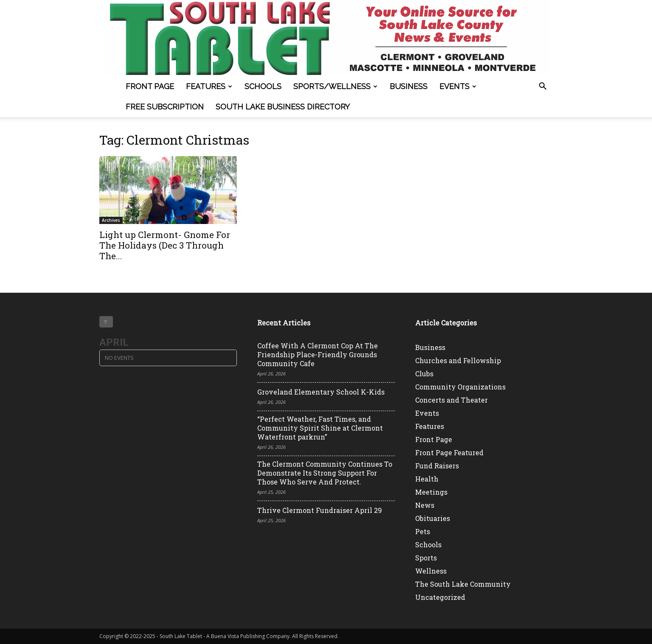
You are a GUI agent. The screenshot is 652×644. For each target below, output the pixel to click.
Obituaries (433, 518)
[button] (542, 87)
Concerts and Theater (451, 400)
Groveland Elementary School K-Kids (321, 392)
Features (209, 86)
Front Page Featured (449, 452)
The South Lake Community (463, 584)
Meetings (431, 492)
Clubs (424, 374)
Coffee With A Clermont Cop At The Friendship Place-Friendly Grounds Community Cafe (318, 354)
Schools (263, 86)
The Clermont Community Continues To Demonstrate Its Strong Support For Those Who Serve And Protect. (325, 473)
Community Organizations (460, 387)
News (425, 505)
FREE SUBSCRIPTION (165, 107)
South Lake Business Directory (283, 107)
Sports (426, 558)
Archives (111, 220)
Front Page (150, 86)
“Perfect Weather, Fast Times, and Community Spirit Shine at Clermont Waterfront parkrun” (320, 428)
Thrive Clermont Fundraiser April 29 (320, 510)
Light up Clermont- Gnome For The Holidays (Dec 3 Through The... (165, 245)
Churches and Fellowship (458, 360)
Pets (423, 531)
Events (458, 86)
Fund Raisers (437, 466)
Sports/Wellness (335, 86)
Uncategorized (440, 597)
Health (427, 479)
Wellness (431, 571)
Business (409, 86)
